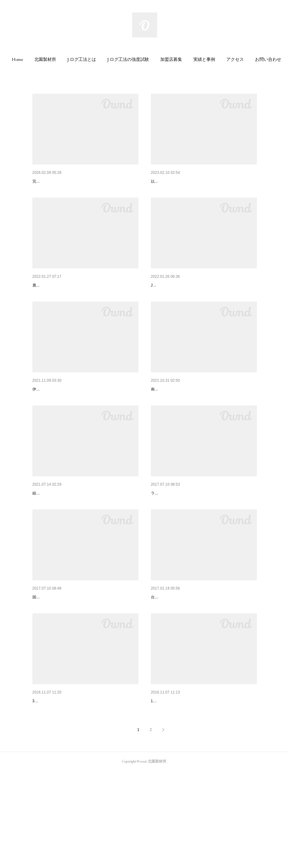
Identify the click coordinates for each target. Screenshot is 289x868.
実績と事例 (204, 59)
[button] (17, 59)
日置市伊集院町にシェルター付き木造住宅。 (195, 662)
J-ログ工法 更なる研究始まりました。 (70, 662)
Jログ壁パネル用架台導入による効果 (68, 542)
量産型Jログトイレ (169, 181)
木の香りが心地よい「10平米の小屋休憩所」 (195, 422)
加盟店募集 (171, 59)
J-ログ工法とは (82, 59)
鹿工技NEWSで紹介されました (63, 302)
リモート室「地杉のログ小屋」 (63, 422)
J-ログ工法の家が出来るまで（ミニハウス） (76, 782)
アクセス (235, 59)
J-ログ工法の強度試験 (128, 59)
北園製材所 (45, 59)
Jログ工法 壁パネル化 (174, 302)
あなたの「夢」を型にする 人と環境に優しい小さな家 (85, 181)
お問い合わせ (268, 59)
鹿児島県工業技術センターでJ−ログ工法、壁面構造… (203, 542)
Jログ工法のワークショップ (178, 782)
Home (17, 59)
